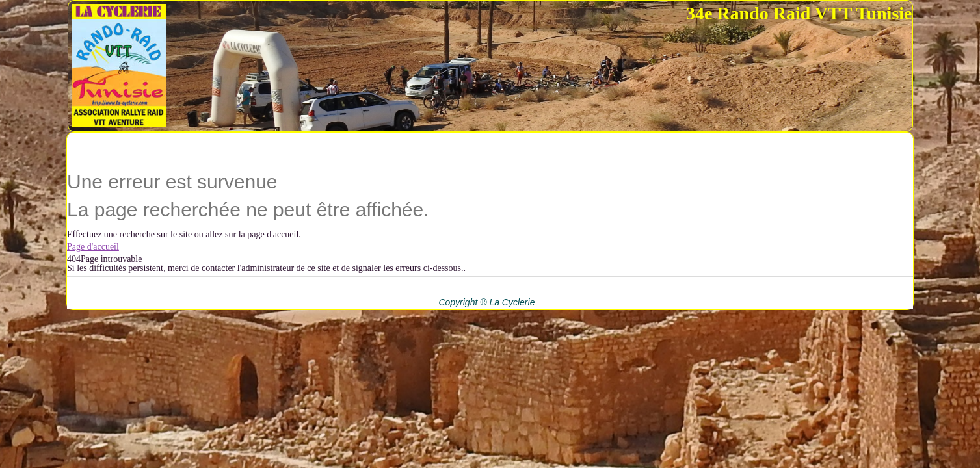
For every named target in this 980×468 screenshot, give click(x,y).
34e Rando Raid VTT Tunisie (799, 13)
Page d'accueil (93, 247)
